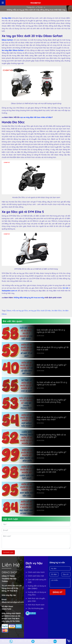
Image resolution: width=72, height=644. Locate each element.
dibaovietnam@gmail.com (13, 602)
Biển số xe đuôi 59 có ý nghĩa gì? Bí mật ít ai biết (53, 348)
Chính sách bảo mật (36, 576)
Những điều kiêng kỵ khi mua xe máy (29, 298)
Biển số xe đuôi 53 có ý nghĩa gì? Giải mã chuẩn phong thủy (51, 401)
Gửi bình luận (8, 552)
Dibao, (9, 311)
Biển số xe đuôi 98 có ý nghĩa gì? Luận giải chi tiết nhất (51, 471)
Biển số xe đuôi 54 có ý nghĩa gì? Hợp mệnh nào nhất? (51, 418)
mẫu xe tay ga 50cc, (20, 311)
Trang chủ (31, 7)
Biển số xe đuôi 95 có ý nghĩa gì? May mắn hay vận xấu (51, 488)
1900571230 (6, 609)
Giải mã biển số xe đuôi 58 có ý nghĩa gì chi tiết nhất (51, 331)
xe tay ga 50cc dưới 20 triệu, (40, 311)
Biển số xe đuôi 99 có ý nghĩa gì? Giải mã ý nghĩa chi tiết (51, 453)
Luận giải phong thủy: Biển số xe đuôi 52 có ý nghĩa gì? (51, 436)
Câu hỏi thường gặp (36, 608)
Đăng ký (58, 592)
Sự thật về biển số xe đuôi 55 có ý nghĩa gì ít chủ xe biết (52, 383)
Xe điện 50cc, (57, 311)
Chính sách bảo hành (36, 572)
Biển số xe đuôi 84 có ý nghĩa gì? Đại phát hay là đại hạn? (51, 506)
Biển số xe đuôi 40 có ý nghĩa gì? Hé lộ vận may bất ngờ (52, 366)
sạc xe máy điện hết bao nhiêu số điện (36, 117)
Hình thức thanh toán (36, 605)
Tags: (4, 311)
